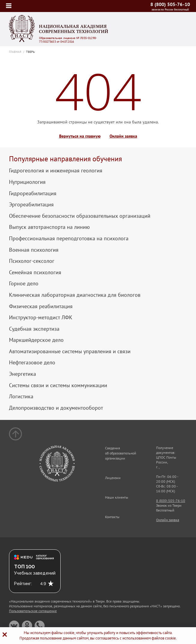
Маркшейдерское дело (36, 340)
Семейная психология (35, 272)
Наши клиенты (117, 497)
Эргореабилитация (31, 205)
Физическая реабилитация (41, 306)
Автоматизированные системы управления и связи (70, 351)
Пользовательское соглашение (33, 611)
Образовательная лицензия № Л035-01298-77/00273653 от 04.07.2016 (68, 40)
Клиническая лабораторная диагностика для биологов (75, 295)
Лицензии (113, 478)
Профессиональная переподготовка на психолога (69, 238)
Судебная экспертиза (34, 329)
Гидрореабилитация (33, 193)
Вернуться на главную (80, 136)
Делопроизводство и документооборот (56, 408)
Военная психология (34, 250)
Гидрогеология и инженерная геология (56, 171)
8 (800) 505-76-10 (170, 4)
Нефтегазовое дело (32, 363)
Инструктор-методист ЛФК (41, 317)
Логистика (21, 396)
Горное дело (24, 284)
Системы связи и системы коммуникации (58, 385)
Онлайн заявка (123, 136)
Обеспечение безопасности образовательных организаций (80, 216)
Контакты (112, 517)
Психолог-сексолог (32, 261)
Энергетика (23, 374)
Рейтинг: (23, 584)
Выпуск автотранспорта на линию (49, 227)
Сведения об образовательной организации (121, 453)
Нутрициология (27, 182)
